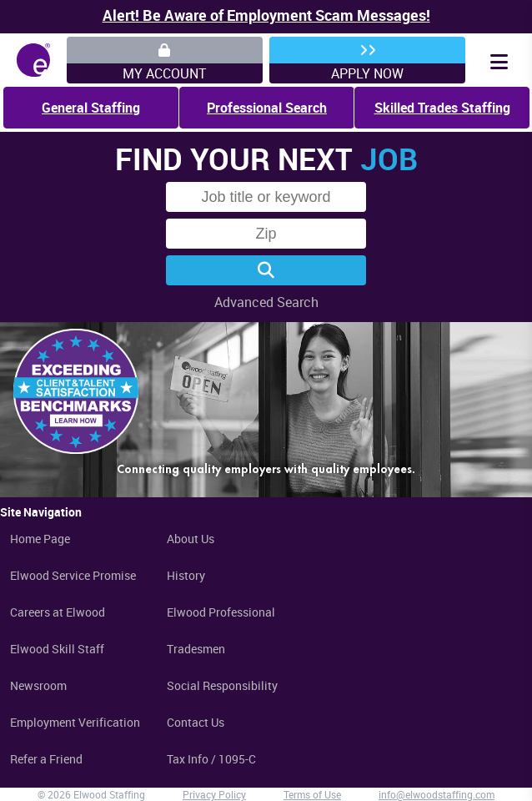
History (186, 575)
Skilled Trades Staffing (442, 108)
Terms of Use (312, 794)
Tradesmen (196, 649)
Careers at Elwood (58, 612)
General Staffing (91, 108)
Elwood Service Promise (73, 575)
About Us (191, 539)
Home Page (40, 539)
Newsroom (38, 685)
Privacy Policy (214, 794)
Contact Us (196, 722)
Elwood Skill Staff (57, 649)
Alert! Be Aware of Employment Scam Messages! (266, 15)
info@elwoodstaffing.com (437, 794)
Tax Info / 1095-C (211, 759)
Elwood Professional (221, 612)
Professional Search (267, 108)
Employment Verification (75, 722)
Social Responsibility (222, 685)
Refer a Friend (46, 759)
